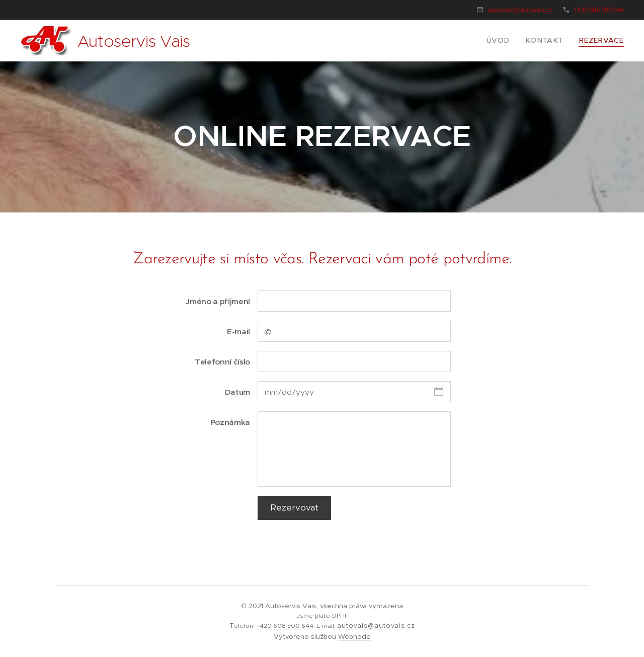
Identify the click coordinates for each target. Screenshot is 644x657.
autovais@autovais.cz (520, 10)
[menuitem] (510, 41)
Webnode (354, 637)
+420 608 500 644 (599, 10)
